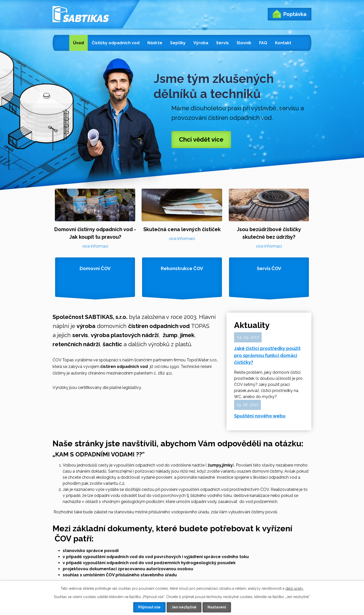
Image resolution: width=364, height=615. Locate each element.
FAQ (263, 43)
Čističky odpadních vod (116, 43)
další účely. (294, 588)
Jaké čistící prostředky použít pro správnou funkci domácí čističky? (267, 355)
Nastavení (217, 607)
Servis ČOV (269, 268)
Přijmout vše (149, 607)
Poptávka (290, 14)
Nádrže (155, 43)
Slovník (244, 43)
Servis (222, 43)
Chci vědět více (201, 139)
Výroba (201, 43)
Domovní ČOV (95, 268)
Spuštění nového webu (260, 416)
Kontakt (283, 43)
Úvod (78, 43)
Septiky (178, 43)
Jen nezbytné (184, 607)
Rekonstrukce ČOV (182, 268)
